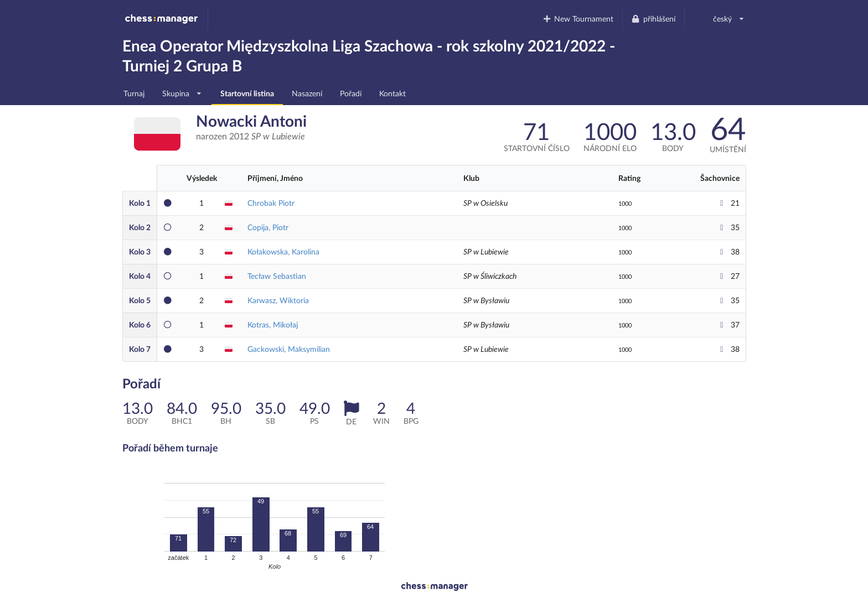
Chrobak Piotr (271, 203)
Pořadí (351, 93)
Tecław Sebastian (277, 276)
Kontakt (392, 93)
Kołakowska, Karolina (283, 251)
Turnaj (134, 93)
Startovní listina (247, 93)
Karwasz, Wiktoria (278, 300)
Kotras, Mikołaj (273, 324)
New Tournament (578, 19)
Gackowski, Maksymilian (289, 349)
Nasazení (307, 93)
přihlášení (653, 19)
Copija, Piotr (268, 227)
